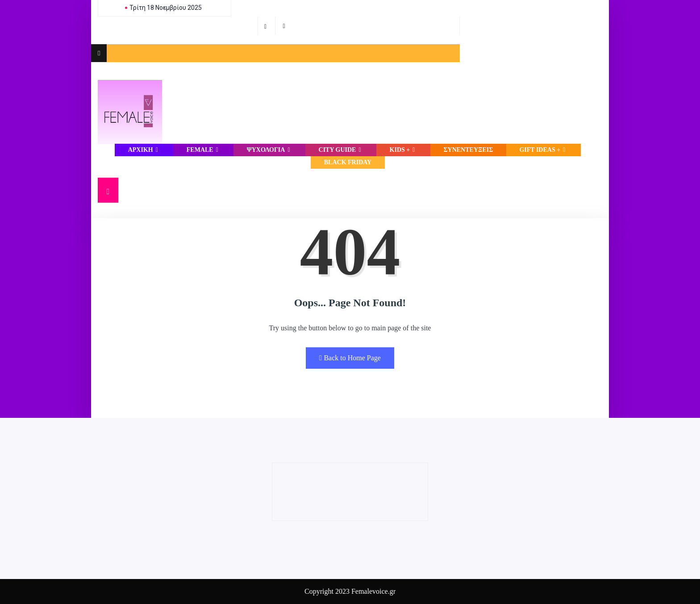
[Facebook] (267, 26)
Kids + (404, 150)
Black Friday (348, 162)
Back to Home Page (350, 358)
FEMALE (204, 150)
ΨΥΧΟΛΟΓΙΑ (270, 150)
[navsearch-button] (108, 190)
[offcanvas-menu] (99, 53)
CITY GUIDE (341, 150)
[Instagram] (285, 26)
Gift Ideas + (543, 150)
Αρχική (144, 150)
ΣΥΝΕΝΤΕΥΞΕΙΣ (468, 150)
